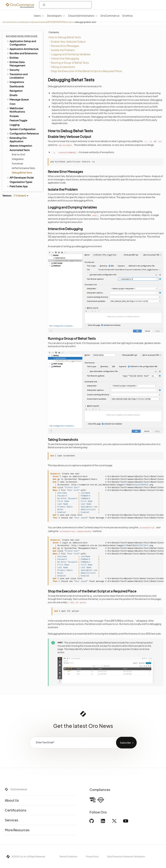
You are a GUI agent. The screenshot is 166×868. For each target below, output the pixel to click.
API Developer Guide (20, 177)
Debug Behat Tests (22, 173)
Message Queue (18, 99)
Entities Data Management (16, 64)
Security (13, 70)
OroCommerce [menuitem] (110, 16)
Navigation (16, 91)
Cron (12, 104)
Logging (15, 125)
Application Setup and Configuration (21, 43)
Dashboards (17, 86)
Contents (54, 32)
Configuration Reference (23, 133)
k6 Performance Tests (23, 168)
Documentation (10, 22)
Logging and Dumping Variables (71, 54)
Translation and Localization (17, 76)
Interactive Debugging (65, 58)
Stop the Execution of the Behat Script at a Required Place (86, 71)
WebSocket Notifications (16, 110)
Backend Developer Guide (43, 22)
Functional (17, 163)
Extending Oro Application (17, 139)
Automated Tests (65, 22)
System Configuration (23, 129)
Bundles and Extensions (22, 53)
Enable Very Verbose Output (68, 42)
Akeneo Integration (21, 146)
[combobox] (65, 5)
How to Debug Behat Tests (65, 37)
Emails (13, 95)
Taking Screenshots (63, 67)
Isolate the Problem (63, 50)
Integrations (15, 82)
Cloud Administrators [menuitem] (81, 16)
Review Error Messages (65, 46)
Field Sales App (17, 186)
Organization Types (21, 182)
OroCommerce (19, 789)
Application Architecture (23, 49)
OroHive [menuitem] (127, 16)
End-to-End (18, 154)
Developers (24, 22)
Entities (13, 58)
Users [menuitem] (37, 16)
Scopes (14, 116)
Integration (18, 159)
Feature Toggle (18, 120)
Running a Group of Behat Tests (70, 63)
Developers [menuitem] (54, 16)
